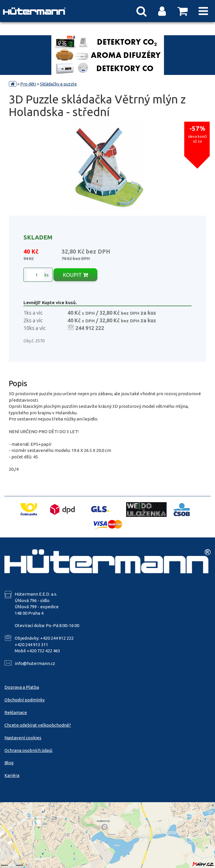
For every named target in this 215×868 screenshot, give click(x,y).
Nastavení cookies (23, 738)
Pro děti (28, 84)
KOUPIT (75, 275)
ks (38, 275)
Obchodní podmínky (24, 700)
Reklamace (16, 712)
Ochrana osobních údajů (28, 750)
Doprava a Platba (22, 687)
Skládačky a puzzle (58, 84)
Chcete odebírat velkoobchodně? (38, 725)
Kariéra (12, 775)
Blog (9, 763)
